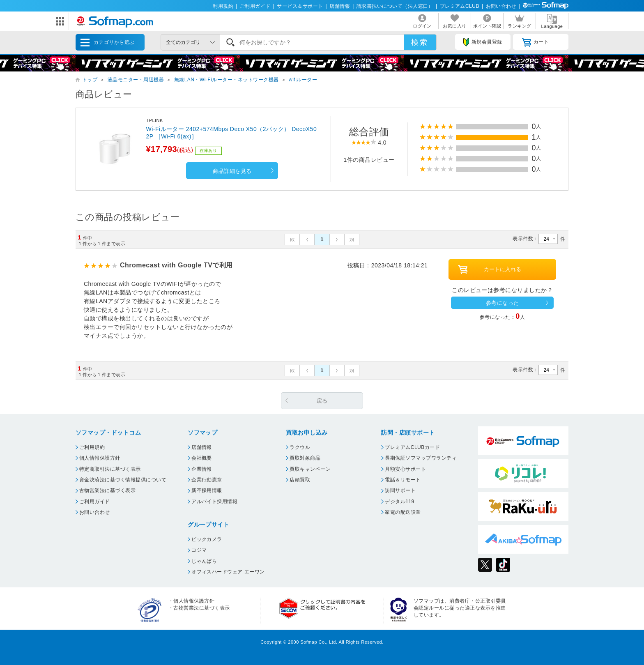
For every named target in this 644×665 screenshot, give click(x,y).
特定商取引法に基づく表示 (110, 469)
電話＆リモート (403, 480)
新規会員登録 (483, 42)
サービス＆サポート (300, 6)
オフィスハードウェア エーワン (228, 572)
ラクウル (300, 447)
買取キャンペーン (310, 469)
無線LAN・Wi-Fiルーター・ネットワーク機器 (227, 80)
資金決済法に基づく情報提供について (123, 480)
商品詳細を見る (232, 171)
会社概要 (202, 458)
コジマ (199, 550)
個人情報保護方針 (100, 458)
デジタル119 (399, 502)
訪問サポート (400, 490)
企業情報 (202, 469)
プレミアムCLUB (460, 6)
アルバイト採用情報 (214, 502)
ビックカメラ (207, 539)
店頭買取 (300, 480)
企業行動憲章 (207, 480)
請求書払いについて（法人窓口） (395, 6)
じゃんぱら (204, 561)
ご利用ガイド (255, 6)
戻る (322, 401)
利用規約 (223, 6)
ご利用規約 (92, 447)
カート (535, 42)
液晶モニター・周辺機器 (136, 80)
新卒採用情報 (207, 490)
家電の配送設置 (403, 512)
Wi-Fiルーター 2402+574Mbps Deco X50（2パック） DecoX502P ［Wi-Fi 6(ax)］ (231, 133)
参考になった (503, 303)
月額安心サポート (405, 469)
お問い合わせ (501, 6)
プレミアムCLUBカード (412, 447)
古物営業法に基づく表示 (107, 490)
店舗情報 (340, 6)
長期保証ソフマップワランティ (421, 458)
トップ (90, 80)
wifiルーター (303, 80)
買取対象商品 (305, 458)
